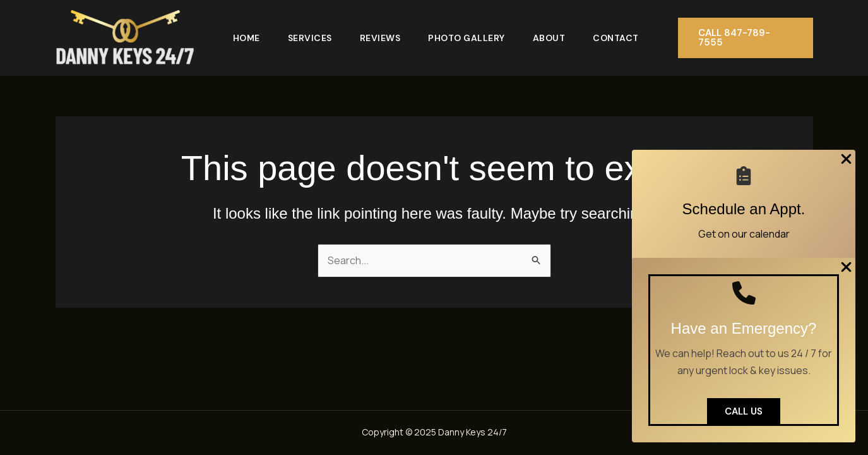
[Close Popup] (846, 160)
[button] (746, 38)
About (549, 38)
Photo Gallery (467, 38)
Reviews (380, 38)
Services (310, 38)
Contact (616, 38)
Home (247, 38)
